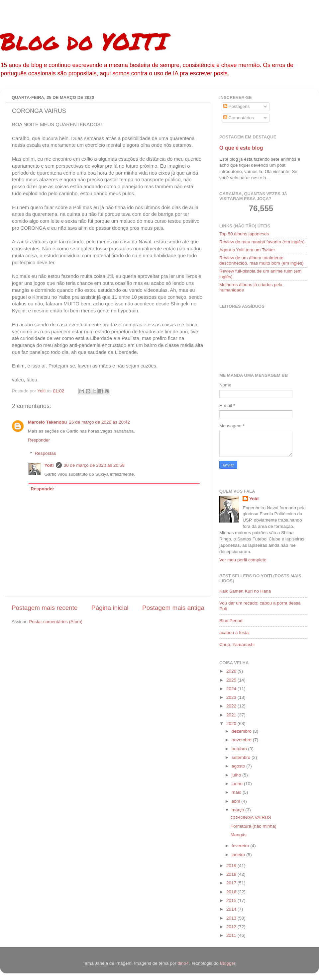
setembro (242, 757)
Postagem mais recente (45, 608)
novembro (242, 740)
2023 (232, 697)
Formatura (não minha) (254, 826)
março (238, 810)
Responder (39, 440)
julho (237, 775)
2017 (232, 883)
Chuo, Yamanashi (237, 645)
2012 (232, 927)
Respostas (46, 453)
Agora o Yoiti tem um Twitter (247, 250)
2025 (232, 680)
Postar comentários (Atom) (56, 622)
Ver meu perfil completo (243, 560)
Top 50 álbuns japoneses (244, 234)
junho (238, 784)
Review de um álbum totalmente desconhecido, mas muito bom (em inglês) (262, 260)
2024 (232, 689)
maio (237, 792)
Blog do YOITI (84, 41)
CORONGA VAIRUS (251, 817)
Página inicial (110, 608)
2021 (232, 715)
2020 (232, 724)
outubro (240, 749)
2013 (232, 918)
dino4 (183, 963)
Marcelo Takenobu (48, 422)
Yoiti (49, 465)
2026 (232, 671)
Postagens (237, 106)
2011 (232, 935)
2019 (232, 866)
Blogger (228, 963)
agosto (239, 766)
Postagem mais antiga (173, 608)
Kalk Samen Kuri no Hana (245, 591)
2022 (232, 706)
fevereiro (241, 846)
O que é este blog (241, 148)
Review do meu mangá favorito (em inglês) (262, 242)
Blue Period (231, 621)
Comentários (239, 118)
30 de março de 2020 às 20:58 (94, 465)
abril (236, 801)
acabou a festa (234, 633)
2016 (232, 892)
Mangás (239, 835)
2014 (232, 909)
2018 (232, 874)
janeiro (239, 855)
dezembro (242, 731)
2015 (232, 900)
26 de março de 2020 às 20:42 (100, 422)
